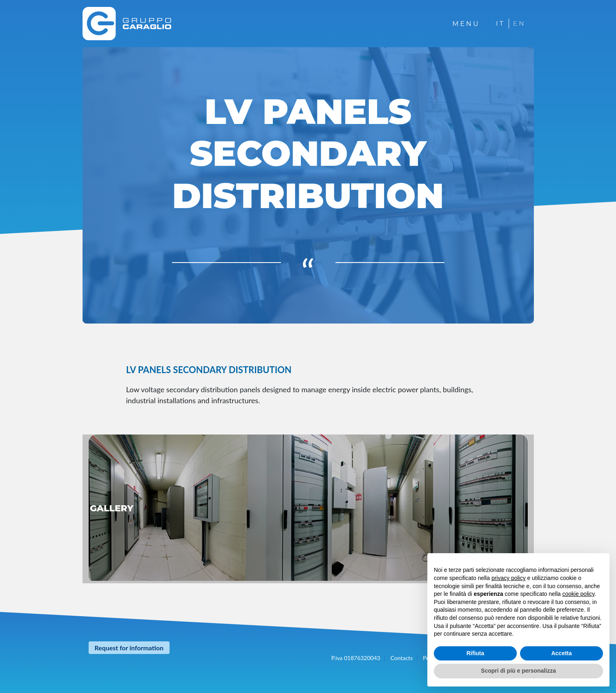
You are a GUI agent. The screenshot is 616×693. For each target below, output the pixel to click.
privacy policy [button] (509, 578)
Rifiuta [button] (475, 653)
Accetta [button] (562, 653)
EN (519, 23)
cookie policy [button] (578, 594)
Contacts (402, 658)
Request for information (129, 648)
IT (500, 23)
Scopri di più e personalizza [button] (518, 671)
